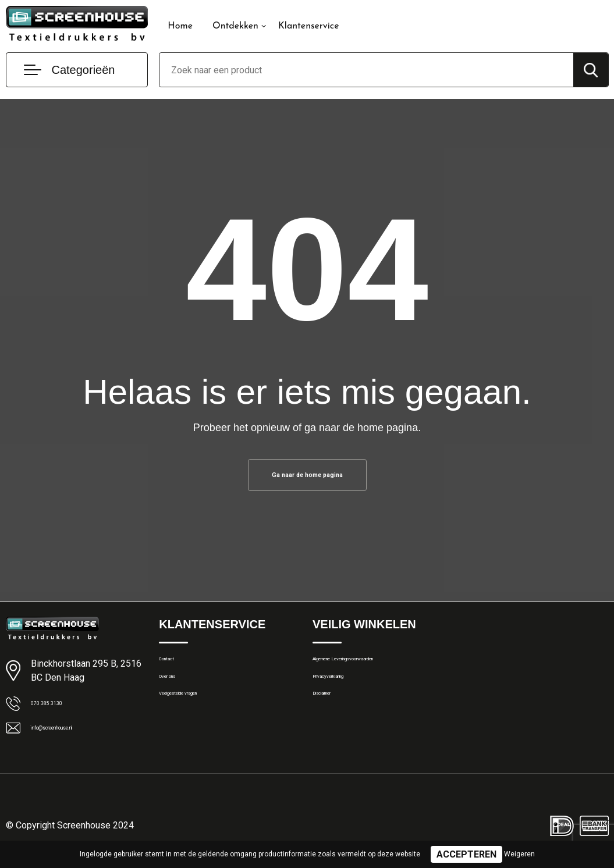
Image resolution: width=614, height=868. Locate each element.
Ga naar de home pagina (307, 478)
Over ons (176, 694)
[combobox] (366, 70)
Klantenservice (309, 26)
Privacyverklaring (344, 694)
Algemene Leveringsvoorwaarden (376, 669)
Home (180, 26)
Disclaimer (332, 719)
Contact (174, 669)
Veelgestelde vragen (198, 719)
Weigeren (519, 854)
